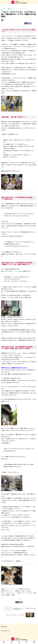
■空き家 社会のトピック (8, 591)
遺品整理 (8, 595)
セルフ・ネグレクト (12, 593)
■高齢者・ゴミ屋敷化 (20, 591)
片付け (30, 593)
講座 (3, 595)
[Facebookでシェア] (30, 23)
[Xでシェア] (26, 23)
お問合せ (5, 627)
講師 (35, 593)
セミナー (4, 593)
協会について (7, 631)
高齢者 (13, 595)
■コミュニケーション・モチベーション (10, 589)
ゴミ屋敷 (29, 591)
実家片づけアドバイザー (22, 593)
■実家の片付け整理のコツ (25, 589)
